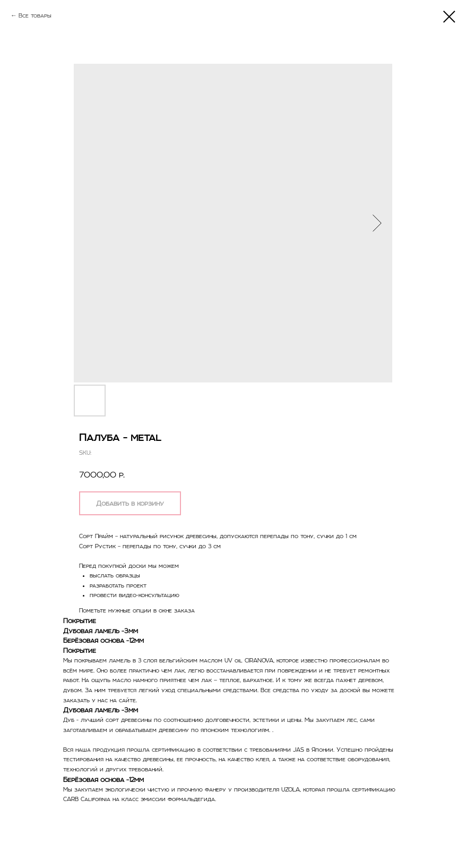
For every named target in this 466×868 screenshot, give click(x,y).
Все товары (35, 15)
